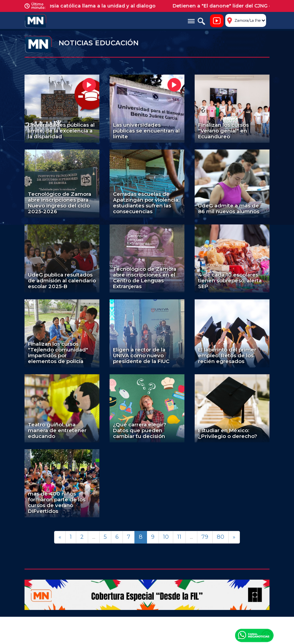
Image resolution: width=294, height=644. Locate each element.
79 (205, 537)
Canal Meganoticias (254, 635)
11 (179, 537)
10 (166, 537)
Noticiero (217, 21)
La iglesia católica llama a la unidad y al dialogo (99, 6)
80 (220, 537)
